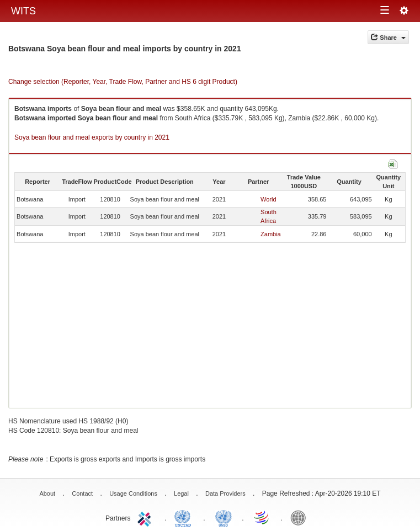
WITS (23, 11)
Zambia (271, 234)
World (269, 199)
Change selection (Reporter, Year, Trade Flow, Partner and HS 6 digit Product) (123, 82)
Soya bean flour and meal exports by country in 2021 (92, 137)
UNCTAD (185, 517)
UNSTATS (224, 517)
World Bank (301, 517)
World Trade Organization (262, 517)
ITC (146, 517)
